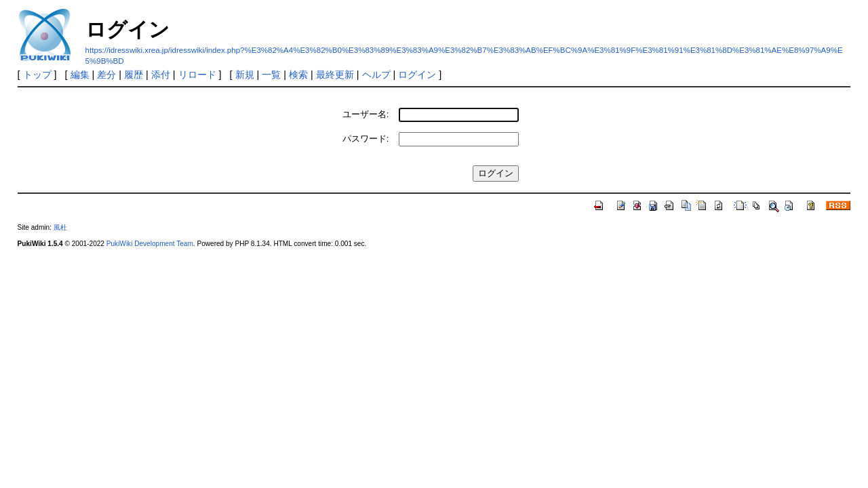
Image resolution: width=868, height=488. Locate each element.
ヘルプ (376, 75)
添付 (161, 75)
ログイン (417, 75)
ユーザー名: (366, 114)
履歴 (134, 75)
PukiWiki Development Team (150, 244)
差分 (106, 75)
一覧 (271, 75)
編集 (80, 75)
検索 (298, 75)
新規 (245, 75)
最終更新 (335, 75)
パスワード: (366, 139)
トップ (37, 75)
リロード (197, 75)
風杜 (60, 227)
